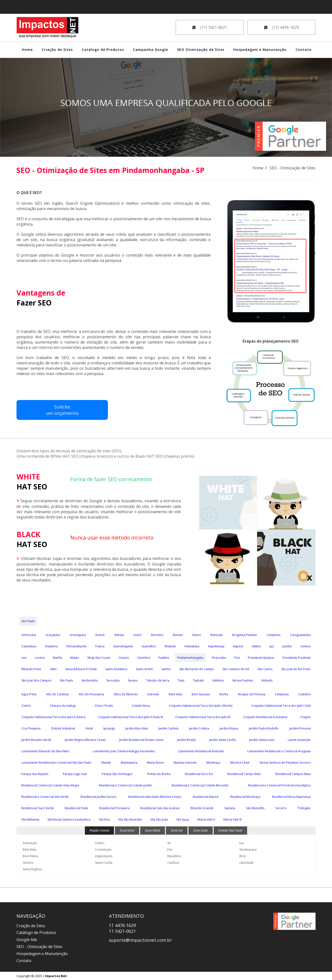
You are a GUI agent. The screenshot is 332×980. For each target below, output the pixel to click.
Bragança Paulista (245, 635)
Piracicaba (219, 658)
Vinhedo (267, 680)
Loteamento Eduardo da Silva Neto (45, 751)
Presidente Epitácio (261, 658)
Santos (166, 669)
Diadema (51, 646)
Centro (26, 706)
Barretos (157, 635)
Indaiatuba (192, 646)
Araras (100, 635)
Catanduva (29, 646)
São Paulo (28, 621)
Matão (75, 658)
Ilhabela (170, 646)
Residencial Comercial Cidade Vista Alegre (50, 785)
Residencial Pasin (77, 808)
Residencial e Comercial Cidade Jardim (126, 785)
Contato (304, 50)
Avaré (137, 635)
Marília (57, 658)
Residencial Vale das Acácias (160, 808)
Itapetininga (216, 646)
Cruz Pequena (31, 728)
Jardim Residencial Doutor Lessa (141, 740)
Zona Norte (127, 831)
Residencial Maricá (206, 797)
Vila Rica (104, 819)
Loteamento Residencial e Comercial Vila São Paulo (56, 763)
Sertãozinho (90, 680)
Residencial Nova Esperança (291, 797)
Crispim (305, 717)
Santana (230, 808)
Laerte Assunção (299, 740)
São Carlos (265, 669)
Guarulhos (149, 646)
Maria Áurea (155, 763)
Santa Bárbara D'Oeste (81, 669)
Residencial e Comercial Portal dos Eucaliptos (279, 785)
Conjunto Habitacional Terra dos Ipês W (203, 717)
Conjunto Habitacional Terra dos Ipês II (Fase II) (130, 717)
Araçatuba (53, 635)
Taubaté (198, 680)
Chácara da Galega (63, 706)
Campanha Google (150, 50)
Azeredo (153, 694)
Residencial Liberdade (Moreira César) (155, 797)
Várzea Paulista (243, 680)
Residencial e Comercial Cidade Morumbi (200, 785)
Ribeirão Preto (31, 669)
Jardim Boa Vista (137, 728)
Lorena (40, 658)
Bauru (197, 635)
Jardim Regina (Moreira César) (85, 740)
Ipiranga (109, 728)
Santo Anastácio (116, 669)
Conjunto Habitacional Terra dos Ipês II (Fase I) (53, 717)
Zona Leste (201, 831)
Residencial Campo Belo (244, 774)
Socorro (281, 808)
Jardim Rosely (186, 740)
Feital (89, 728)
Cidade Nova (141, 706)
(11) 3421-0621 (210, 27)
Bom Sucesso (201, 694)
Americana (29, 635)
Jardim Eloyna (229, 728)
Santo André (144, 669)
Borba (224, 694)
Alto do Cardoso (58, 694)
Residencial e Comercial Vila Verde (45, 797)
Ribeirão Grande (202, 808)
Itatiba (256, 646)
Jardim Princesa (300, 728)
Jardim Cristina (199, 728)
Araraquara (78, 635)
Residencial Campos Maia (293, 774)
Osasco (124, 658)
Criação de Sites (57, 50)
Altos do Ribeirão (126, 694)
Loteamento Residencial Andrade (201, 751)
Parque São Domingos (117, 774)
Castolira (304, 694)
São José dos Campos (36, 680)
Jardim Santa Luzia (262, 740)
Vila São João (159, 819)
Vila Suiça (183, 819)
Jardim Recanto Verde (36, 740)
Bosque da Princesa (252, 694)
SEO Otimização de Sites (201, 50)
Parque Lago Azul (75, 774)
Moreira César (240, 763)
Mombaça (213, 763)
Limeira (306, 646)
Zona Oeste (153, 831)
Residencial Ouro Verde (38, 808)
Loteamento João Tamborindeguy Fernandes (124, 751)
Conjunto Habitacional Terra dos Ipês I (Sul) (281, 706)
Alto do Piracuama (91, 694)
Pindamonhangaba (190, 658)
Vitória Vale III (232, 819)
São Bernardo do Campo (197, 669)
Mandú (106, 763)
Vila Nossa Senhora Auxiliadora (69, 819)
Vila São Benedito (130, 819)
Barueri (178, 635)
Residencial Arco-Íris (199, 774)
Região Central (99, 831)
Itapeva (238, 646)
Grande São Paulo (231, 831)
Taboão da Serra (158, 680)
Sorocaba (113, 680)
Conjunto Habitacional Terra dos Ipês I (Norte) (201, 706)
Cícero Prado (104, 706)
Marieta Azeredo (185, 763)
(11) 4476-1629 (281, 27)
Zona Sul (177, 831)
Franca (100, 646)
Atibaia (119, 635)
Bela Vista (175, 694)
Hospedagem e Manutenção (260, 50)
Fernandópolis (77, 646)
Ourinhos (144, 658)
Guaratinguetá (123, 646)
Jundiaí (287, 646)
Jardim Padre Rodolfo (264, 728)
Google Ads (27, 940)
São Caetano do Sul (236, 669)
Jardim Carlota (168, 728)
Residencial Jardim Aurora (98, 797)
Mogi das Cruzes (99, 658)
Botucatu (217, 635)
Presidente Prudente (297, 658)
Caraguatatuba (300, 635)
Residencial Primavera (114, 808)
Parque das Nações (35, 774)
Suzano (133, 680)
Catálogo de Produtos (103, 50)
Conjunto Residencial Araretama (265, 717)
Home (27, 50)
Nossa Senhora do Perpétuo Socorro (285, 763)
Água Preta (29, 694)
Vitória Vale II (206, 819)
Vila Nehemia (30, 819)
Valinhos (218, 680)
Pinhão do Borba (159, 774)
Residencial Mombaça (245, 797)
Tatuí (181, 680)
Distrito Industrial (63, 728)
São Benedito (255, 808)
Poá (237, 658)
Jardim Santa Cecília (223, 740)
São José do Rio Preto (296, 669)
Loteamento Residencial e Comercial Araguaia (279, 751)
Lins (24, 658)
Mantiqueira (129, 763)
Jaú (271, 646)
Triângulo (304, 808)
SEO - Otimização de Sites (39, 947)
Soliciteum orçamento (37, 413)
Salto (53, 669)
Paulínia (164, 658)
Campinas (273, 635)
